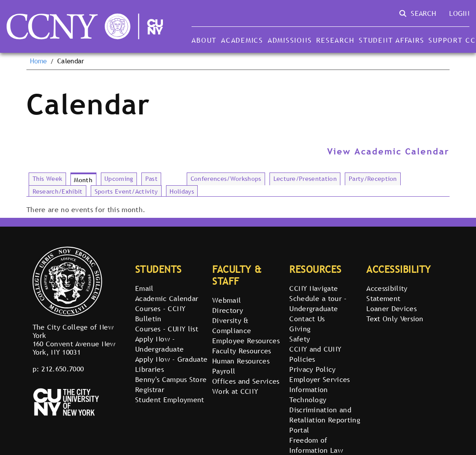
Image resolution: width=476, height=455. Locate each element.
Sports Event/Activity (126, 191)
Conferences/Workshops (226, 179)
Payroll (224, 371)
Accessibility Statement (387, 293)
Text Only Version (395, 319)
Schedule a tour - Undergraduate (318, 303)
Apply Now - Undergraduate (159, 344)
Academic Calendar (167, 298)
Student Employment (170, 400)
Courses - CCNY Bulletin (160, 314)
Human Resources (241, 361)
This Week (48, 179)
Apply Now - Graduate (171, 359)
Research (335, 40)
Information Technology (309, 394)
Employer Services (319, 379)
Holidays (182, 191)
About (204, 40)
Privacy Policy (312, 369)
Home (39, 61)
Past (151, 179)
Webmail (227, 300)
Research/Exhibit (58, 191)
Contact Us (307, 319)
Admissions (290, 40)
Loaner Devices (391, 308)
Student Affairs (391, 40)
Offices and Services (246, 381)
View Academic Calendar (388, 151)
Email (144, 288)
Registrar (150, 389)
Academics (242, 40)
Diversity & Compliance (232, 325)
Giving (300, 329)
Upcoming (119, 179)
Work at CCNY (235, 391)
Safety (300, 339)
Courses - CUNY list (167, 329)
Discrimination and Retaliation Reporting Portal (325, 420)
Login (459, 13)
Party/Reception (373, 179)
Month (83, 180)
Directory (228, 310)
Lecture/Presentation (305, 179)
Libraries (149, 369)
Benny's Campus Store (171, 379)
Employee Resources (246, 341)
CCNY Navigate (314, 288)
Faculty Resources (242, 351)
